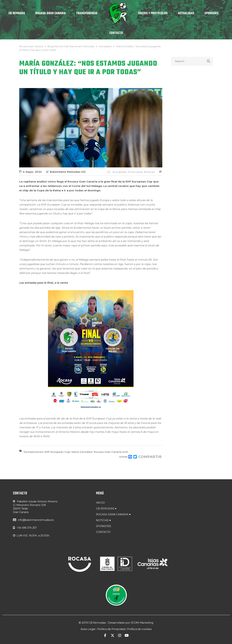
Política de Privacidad (111, 629)
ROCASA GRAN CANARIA (113, 514)
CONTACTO (103, 532)
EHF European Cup (57, 452)
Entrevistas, (135, 172)
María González (82, 452)
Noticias (149, 172)
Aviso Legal (88, 629)
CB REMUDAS (106, 509)
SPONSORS (104, 526)
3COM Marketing (142, 623)
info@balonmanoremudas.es (36, 520)
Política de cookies (139, 629)
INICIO (100, 503)
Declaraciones (33, 452)
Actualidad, (120, 172)
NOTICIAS (103, 520)
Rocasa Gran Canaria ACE (111, 452)
